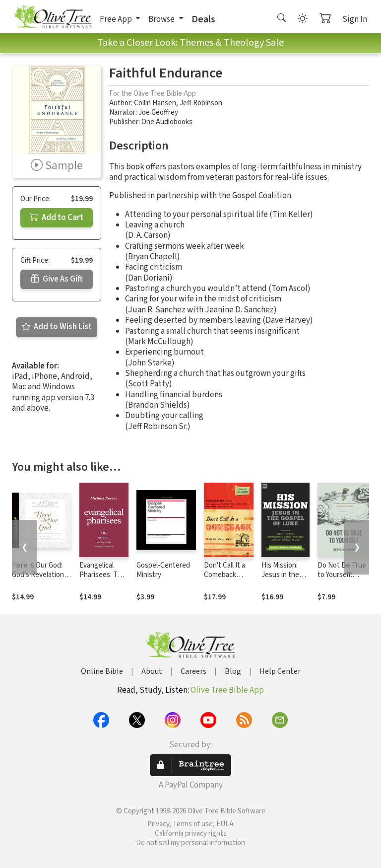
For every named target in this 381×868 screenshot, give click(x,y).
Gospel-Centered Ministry (163, 570)
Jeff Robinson (201, 103)
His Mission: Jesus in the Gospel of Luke (285, 575)
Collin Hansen (155, 103)
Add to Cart (57, 217)
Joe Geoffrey (158, 112)
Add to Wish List (57, 327)
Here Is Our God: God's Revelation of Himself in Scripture (38, 579)
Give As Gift (57, 279)
